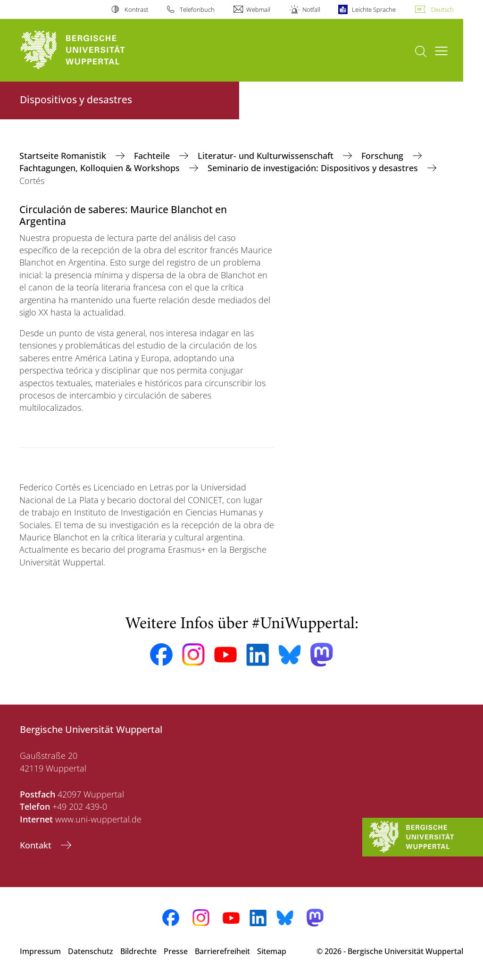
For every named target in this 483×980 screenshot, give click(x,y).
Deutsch (442, 9)
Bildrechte (138, 951)
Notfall (311, 9)
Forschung (383, 156)
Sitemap (272, 951)
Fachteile (153, 156)
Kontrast (136, 9)
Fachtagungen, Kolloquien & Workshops (101, 168)
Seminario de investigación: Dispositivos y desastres (314, 168)
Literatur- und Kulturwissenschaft (267, 156)
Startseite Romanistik (64, 156)
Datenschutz (91, 951)
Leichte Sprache (374, 9)
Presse (176, 951)
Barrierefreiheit (222, 951)
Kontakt (37, 845)
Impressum (40, 951)
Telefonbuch (197, 9)
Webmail (258, 9)
